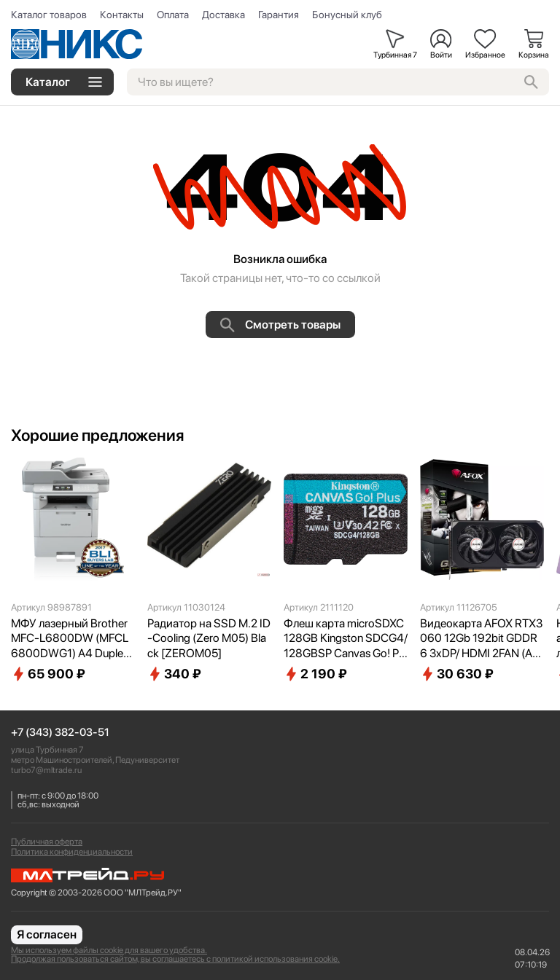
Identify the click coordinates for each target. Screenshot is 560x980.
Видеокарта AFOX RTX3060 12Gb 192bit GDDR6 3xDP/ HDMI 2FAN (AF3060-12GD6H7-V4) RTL (481, 639)
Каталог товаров (49, 15)
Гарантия (279, 15)
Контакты (122, 15)
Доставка (223, 15)
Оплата (173, 15)
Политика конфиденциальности (72, 852)
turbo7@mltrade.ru (46, 770)
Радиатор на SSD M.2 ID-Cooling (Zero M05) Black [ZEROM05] (209, 639)
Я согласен (47, 934)
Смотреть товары (280, 325)
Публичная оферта (47, 842)
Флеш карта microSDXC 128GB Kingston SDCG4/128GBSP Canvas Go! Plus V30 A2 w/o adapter (346, 639)
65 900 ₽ (48, 674)
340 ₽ (174, 674)
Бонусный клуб (347, 15)
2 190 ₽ (315, 674)
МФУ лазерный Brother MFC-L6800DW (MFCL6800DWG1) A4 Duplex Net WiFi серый (70, 639)
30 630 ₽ (457, 674)
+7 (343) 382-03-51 (60, 733)
